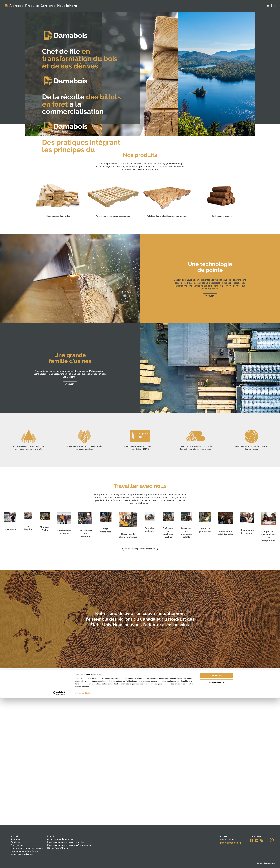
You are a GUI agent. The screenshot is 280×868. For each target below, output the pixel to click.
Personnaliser (217, 441)
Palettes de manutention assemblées (66, 842)
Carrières (69, 5)
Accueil (15, 836)
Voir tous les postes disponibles (140, 549)
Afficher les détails (82, 451)
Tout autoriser (216, 434)
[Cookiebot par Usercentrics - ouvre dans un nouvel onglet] (59, 451)
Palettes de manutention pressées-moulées (69, 845)
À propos (21, 5)
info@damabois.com (231, 843)
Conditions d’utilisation (22, 854)
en (268, 5)
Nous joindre (99, 5)
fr (274, 5)
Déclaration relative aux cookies (27, 848)
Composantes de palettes (60, 839)
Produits (45, 5)
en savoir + (210, 296)
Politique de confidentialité (24, 851)
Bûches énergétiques (58, 848)
